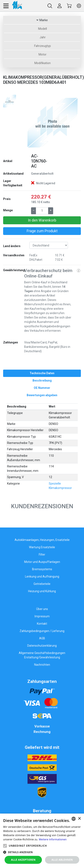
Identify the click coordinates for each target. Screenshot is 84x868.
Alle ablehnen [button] (62, 860)
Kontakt (42, 624)
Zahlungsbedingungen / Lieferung (42, 631)
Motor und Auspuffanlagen (42, 562)
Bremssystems (42, 569)
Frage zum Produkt (42, 231)
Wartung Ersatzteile (42, 547)
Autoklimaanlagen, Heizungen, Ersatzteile (42, 540)
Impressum (42, 616)
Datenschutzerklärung (42, 646)
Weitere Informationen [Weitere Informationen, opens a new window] (53, 839)
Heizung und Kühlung (42, 591)
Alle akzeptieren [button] (23, 860)
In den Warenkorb (42, 220)
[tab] (42, 373)
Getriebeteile (42, 584)
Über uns (42, 609)
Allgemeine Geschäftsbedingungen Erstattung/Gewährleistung (42, 655)
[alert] (42, 841)
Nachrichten (42, 665)
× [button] (79, 819)
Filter (42, 555)
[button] (28, 122)
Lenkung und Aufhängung (42, 577)
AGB (42, 638)
